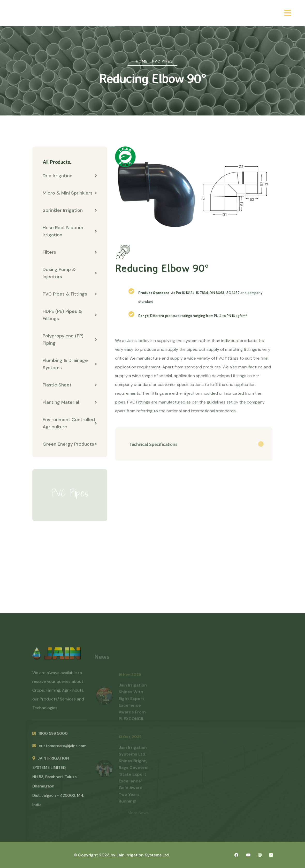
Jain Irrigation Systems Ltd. (143, 855)
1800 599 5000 (50, 736)
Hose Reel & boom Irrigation (70, 231)
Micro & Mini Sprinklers (70, 193)
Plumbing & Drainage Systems (70, 364)
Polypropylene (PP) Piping (70, 340)
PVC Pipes (163, 61)
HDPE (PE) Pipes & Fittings (70, 315)
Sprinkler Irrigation (70, 211)
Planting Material (70, 402)
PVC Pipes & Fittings (70, 294)
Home (142, 61)
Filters (70, 252)
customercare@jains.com (59, 748)
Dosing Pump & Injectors (70, 273)
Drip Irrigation (70, 176)
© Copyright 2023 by (95, 855)
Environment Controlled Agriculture (70, 423)
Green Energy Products (70, 444)
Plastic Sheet (70, 385)
